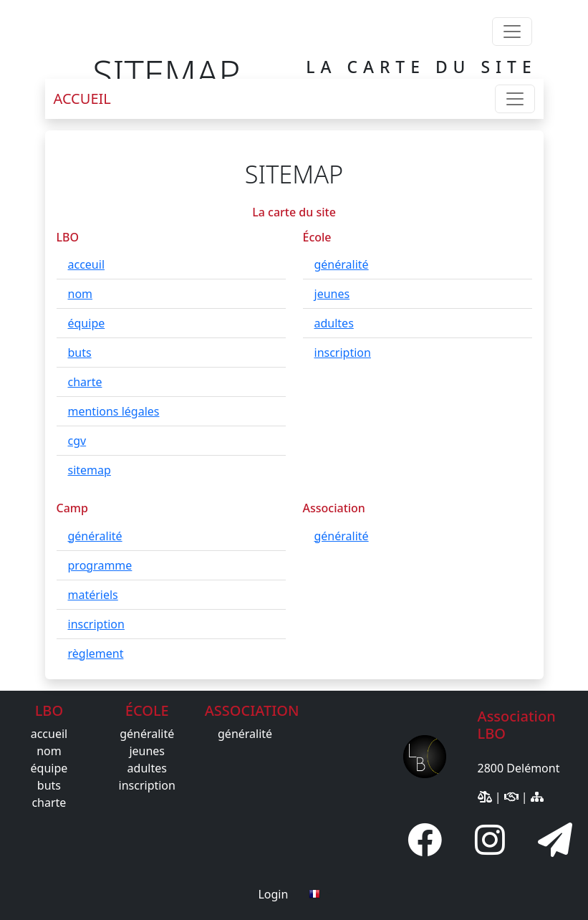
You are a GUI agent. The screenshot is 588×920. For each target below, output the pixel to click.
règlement (96, 653)
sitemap (90, 470)
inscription (343, 353)
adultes (334, 323)
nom (81, 294)
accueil (49, 734)
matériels (93, 595)
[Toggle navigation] (512, 32)
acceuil (87, 264)
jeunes (332, 294)
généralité (342, 264)
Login (273, 894)
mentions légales (114, 411)
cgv (77, 441)
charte (85, 382)
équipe (87, 323)
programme (100, 565)
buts (80, 353)
